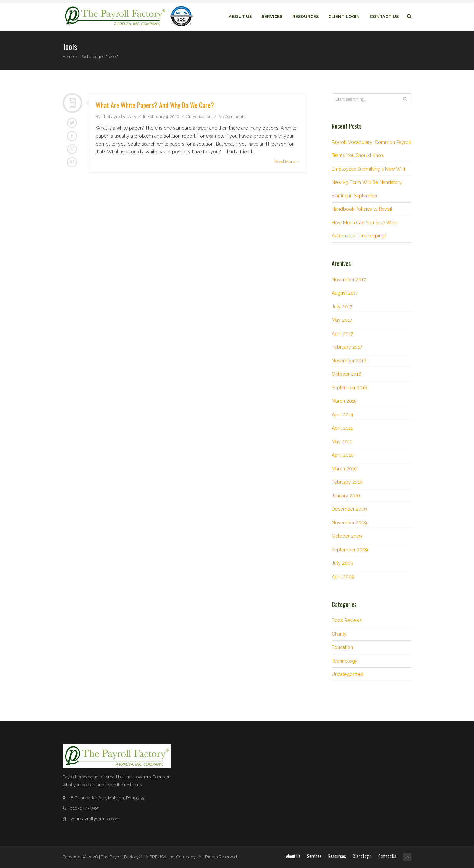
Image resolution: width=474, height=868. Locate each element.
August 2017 (345, 293)
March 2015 (344, 401)
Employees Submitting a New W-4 (369, 169)
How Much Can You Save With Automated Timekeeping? (364, 229)
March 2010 (344, 469)
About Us (240, 17)
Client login (344, 17)
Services (272, 17)
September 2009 (350, 550)
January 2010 (346, 496)
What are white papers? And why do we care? (155, 105)
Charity (339, 634)
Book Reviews (347, 620)
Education (202, 116)
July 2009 (342, 563)
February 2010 (347, 482)
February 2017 (347, 347)
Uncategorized (348, 674)
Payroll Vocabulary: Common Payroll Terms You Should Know (371, 149)
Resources (305, 17)
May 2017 (342, 320)
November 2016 (349, 361)
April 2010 (343, 455)
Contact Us (384, 17)
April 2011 (342, 428)
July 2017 (342, 307)
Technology (345, 661)
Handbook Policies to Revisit (362, 209)
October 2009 (347, 536)
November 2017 (349, 280)
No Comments (232, 116)
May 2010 (342, 442)
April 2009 (343, 577)
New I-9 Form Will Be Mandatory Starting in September (367, 189)
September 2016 (350, 388)
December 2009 (349, 509)
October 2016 (347, 374)
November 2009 (349, 523)
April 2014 (342, 415)
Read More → (287, 162)
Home (68, 56)
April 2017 (342, 334)
